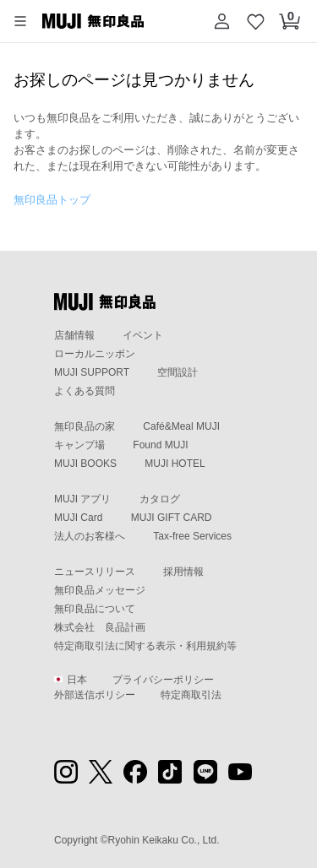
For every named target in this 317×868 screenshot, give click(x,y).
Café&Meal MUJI (181, 426)
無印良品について (95, 609)
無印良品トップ (52, 200)
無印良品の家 (85, 426)
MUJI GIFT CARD (172, 518)
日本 (71, 680)
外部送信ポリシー (95, 695)
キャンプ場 (79, 445)
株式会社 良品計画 (100, 627)
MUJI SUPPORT (92, 372)
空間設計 (178, 372)
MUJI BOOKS (85, 464)
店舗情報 (74, 335)
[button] (20, 21)
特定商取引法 (191, 695)
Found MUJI (160, 445)
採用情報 (183, 572)
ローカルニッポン (95, 354)
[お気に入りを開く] (256, 21)
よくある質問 (85, 391)
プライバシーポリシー (163, 680)
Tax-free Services (192, 536)
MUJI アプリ (82, 499)
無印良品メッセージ (100, 590)
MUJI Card (78, 518)
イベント (143, 335)
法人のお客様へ (90, 536)
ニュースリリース (95, 572)
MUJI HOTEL (175, 464)
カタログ (160, 499)
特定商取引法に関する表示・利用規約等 (145, 646)
